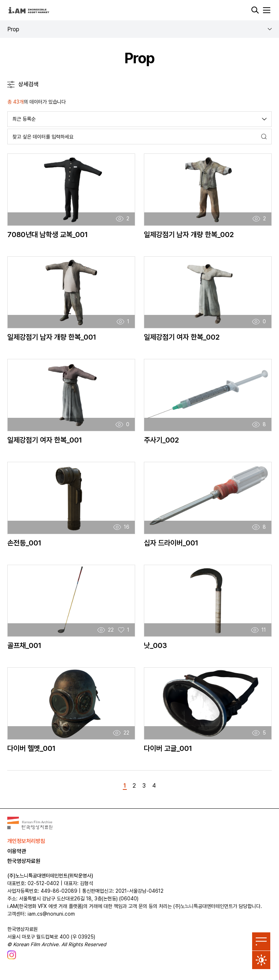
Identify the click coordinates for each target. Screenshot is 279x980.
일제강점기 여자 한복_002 (182, 337)
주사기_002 (161, 440)
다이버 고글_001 (168, 748)
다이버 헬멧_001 (31, 748)
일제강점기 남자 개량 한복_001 (52, 337)
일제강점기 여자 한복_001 (45, 440)
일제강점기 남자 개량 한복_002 (189, 235)
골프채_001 (24, 645)
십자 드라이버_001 (171, 543)
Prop (13, 29)
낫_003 (155, 645)
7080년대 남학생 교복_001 (48, 235)
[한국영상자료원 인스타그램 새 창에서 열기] (12, 955)
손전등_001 (24, 543)
